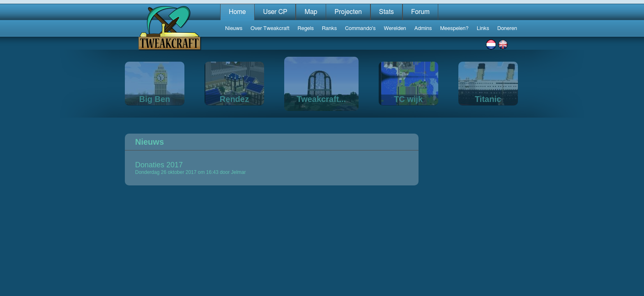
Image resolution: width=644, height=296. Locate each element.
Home (237, 12)
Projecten (348, 12)
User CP (275, 12)
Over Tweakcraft (270, 29)
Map (311, 12)
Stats (386, 12)
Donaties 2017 (159, 165)
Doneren (507, 29)
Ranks (329, 29)
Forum (420, 12)
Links (483, 29)
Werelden (395, 29)
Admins (423, 29)
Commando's (360, 29)
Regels (306, 29)
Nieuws (234, 29)
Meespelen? (454, 29)
